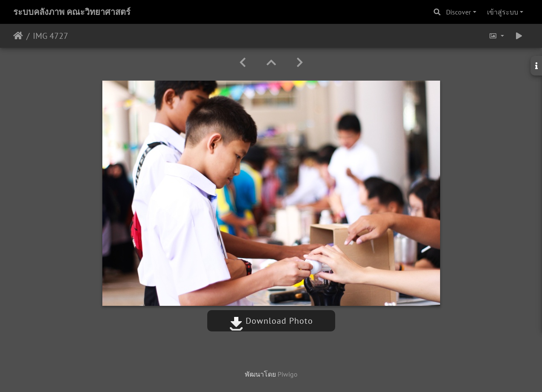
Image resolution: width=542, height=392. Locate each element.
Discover (458, 12)
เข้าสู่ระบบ (503, 12)
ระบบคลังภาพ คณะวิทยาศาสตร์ (72, 12)
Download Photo (271, 321)
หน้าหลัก (18, 36)
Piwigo (288, 374)
